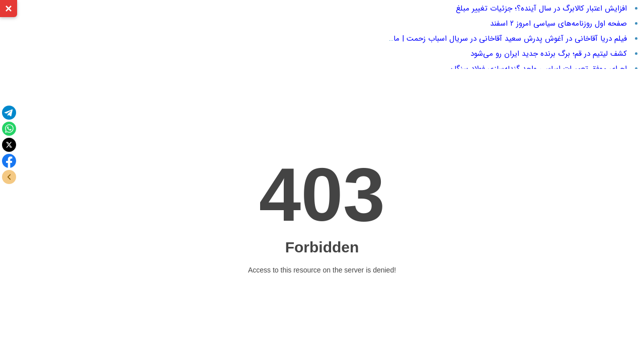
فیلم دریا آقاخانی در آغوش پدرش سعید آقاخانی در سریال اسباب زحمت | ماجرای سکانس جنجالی (476, 39)
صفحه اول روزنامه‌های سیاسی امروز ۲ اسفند (558, 24)
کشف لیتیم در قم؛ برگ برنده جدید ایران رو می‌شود (549, 54)
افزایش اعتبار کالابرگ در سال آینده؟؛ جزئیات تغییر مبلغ (541, 9)
